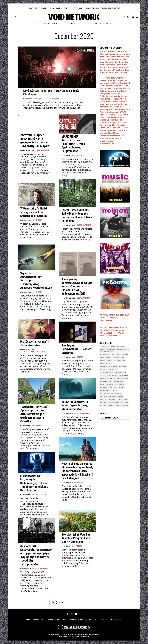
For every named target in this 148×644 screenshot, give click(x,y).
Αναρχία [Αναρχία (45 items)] (113, 378)
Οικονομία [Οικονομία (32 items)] (113, 397)
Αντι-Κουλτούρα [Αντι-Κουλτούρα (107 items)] (123, 378)
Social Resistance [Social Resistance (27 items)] (121, 372)
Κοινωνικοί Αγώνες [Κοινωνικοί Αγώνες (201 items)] (107, 394)
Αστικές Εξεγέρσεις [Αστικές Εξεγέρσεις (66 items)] (107, 384)
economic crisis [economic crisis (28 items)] (106, 357)
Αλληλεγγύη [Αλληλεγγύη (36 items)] (104, 378)
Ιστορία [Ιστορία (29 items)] (122, 387)
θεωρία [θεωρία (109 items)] (126, 403)
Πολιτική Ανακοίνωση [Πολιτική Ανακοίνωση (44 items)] (108, 400)
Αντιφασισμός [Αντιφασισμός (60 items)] (119, 381)
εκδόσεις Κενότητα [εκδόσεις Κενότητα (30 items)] (116, 403)
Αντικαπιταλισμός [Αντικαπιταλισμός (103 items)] (106, 381)
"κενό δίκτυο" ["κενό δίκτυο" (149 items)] (105, 347)
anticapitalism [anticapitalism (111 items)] (105, 354)
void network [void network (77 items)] (123, 375)
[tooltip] (124, 17)
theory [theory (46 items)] (103, 375)
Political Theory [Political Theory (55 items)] (112, 369)
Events (42, 99)
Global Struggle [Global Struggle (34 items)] (120, 360)
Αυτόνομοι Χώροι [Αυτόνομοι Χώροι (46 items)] (106, 387)
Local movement (53, 99)
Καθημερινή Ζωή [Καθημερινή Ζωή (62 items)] (106, 390)
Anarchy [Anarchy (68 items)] (123, 347)
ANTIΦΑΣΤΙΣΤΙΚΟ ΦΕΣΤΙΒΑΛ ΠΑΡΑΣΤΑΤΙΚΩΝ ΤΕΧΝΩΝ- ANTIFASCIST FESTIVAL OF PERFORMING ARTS (113, 332)
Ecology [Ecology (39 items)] (125, 354)
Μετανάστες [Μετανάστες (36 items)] (119, 394)
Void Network (54, 634)
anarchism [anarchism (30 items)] (115, 347)
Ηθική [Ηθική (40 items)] (116, 387)
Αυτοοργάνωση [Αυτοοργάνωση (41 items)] (119, 384)
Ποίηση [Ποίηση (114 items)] (120, 397)
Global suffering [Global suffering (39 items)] (106, 363)
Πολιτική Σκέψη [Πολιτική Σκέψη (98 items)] (122, 400)
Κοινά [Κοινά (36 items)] (115, 390)
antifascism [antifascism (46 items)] (116, 354)
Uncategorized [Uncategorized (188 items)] (112, 375)
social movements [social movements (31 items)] (107, 372)
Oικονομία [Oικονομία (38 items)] (123, 366)
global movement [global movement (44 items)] (106, 360)
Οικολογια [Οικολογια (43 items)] (104, 397)
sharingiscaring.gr (83, 636)
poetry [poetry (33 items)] (103, 369)
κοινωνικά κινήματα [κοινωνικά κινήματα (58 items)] (107, 406)
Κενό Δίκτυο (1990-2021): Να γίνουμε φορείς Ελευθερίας (51, 93)
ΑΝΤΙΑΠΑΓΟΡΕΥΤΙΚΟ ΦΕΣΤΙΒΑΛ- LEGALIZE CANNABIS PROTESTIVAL (115, 318)
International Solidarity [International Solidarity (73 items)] (109, 366)
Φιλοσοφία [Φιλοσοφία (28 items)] (104, 403)
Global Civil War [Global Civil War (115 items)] (119, 357)
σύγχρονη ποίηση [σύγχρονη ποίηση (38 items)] (122, 406)
